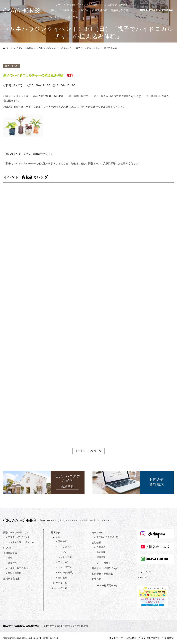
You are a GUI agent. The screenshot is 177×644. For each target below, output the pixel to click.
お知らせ (96, 579)
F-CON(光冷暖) (66, 572)
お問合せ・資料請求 (118, 5)
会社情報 (71, 5)
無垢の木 (12, 563)
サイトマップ (116, 638)
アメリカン (64, 562)
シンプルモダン (66, 557)
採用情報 (101, 557)
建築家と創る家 (120, 10)
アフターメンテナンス (19, 537)
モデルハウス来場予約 (107, 537)
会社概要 (101, 552)
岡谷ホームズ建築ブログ (105, 568)
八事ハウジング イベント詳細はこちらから (28, 154)
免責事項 (169, 638)
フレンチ (63, 552)
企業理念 (101, 547)
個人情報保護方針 (151, 638)
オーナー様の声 (59, 588)
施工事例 (54, 17)
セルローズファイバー (19, 568)
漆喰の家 (63, 541)
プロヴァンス (65, 547)
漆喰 (10, 558)
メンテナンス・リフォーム (21, 542)
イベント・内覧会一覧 (88, 451)
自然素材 (63, 578)
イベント (84, 5)
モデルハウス (71, 17)
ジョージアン (65, 567)
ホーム (59, 5)
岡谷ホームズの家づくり (63, 10)
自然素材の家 (100, 10)
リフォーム (61, 583)
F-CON (85, 10)
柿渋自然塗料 (15, 573)
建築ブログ (98, 5)
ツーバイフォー (148, 572)
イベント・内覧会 (24, 48)
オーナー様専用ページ (106, 585)
